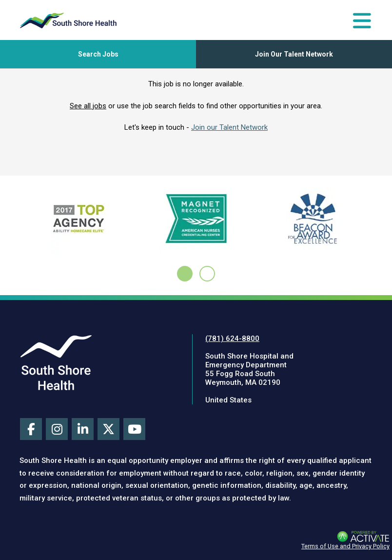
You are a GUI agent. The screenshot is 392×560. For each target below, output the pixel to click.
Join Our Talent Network (294, 54)
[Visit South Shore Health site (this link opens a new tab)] (56, 362)
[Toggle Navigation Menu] (362, 20)
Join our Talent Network (229, 127)
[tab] (185, 274)
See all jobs (88, 106)
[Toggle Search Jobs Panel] (98, 54)
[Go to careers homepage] (68, 20)
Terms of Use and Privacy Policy (345, 546)
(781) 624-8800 (232, 339)
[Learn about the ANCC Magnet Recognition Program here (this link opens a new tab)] (196, 221)
